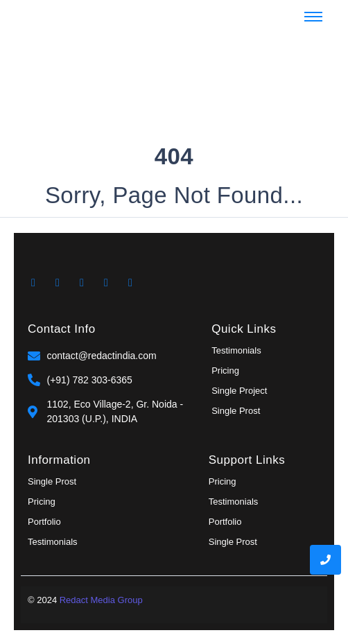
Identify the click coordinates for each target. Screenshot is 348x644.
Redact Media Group (101, 600)
